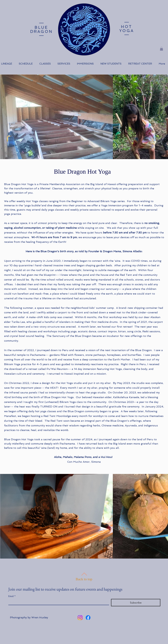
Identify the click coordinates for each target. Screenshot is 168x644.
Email (12, 596)
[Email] (58, 602)
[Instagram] (80, 618)
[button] (161, 49)
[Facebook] (88, 618)
